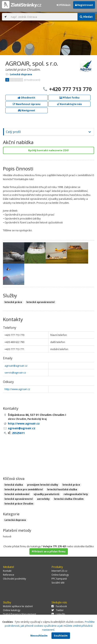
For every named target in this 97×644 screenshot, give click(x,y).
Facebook (59, 606)
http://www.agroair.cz (17, 389)
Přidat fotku (69, 98)
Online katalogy (60, 575)
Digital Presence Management (20, 614)
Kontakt (7, 571)
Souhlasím (61, 636)
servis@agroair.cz (15, 373)
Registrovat (84, 5)
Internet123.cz (59, 571)
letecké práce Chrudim (19, 504)
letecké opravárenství (19, 499)
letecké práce (71, 485)
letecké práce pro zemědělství (24, 489)
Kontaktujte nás (69, 104)
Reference (9, 575)
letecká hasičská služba (62, 489)
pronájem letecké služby (43, 485)
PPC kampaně (59, 579)
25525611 (18, 433)
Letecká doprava (21, 74)
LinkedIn (58, 614)
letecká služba (14, 485)
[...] (43, 17)
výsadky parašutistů (47, 494)
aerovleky (43, 499)
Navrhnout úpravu (27, 104)
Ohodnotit (27, 98)
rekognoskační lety (76, 494)
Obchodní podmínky (14, 579)
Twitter (58, 610)
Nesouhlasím (39, 636)
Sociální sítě (58, 583)
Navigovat (27, 110)
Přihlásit (64, 5)
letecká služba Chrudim (69, 499)
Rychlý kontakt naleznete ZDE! (48, 150)
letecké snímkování (17, 494)
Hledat (86, 17)
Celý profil (13, 132)
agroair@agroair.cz (16, 366)
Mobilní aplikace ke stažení (18, 606)
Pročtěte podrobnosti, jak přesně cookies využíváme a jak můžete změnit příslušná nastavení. (50, 626)
